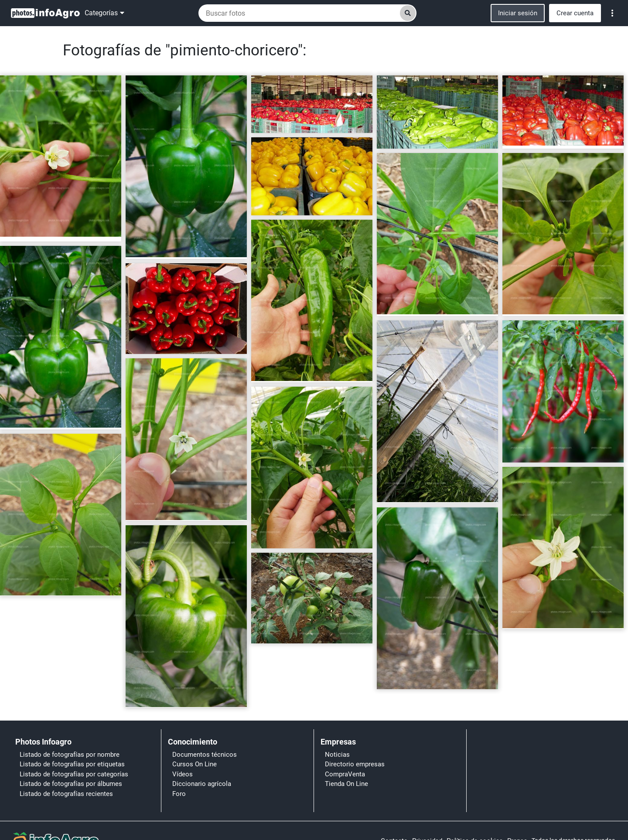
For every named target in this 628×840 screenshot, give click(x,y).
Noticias (337, 755)
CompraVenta (345, 774)
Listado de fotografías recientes (66, 794)
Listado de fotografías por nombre (70, 755)
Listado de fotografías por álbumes (71, 784)
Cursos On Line (195, 764)
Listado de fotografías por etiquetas (72, 764)
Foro (179, 794)
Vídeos (183, 774)
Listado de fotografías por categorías (74, 774)
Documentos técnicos (205, 755)
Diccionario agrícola (202, 784)
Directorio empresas (355, 764)
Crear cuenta (575, 13)
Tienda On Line (346, 784)
